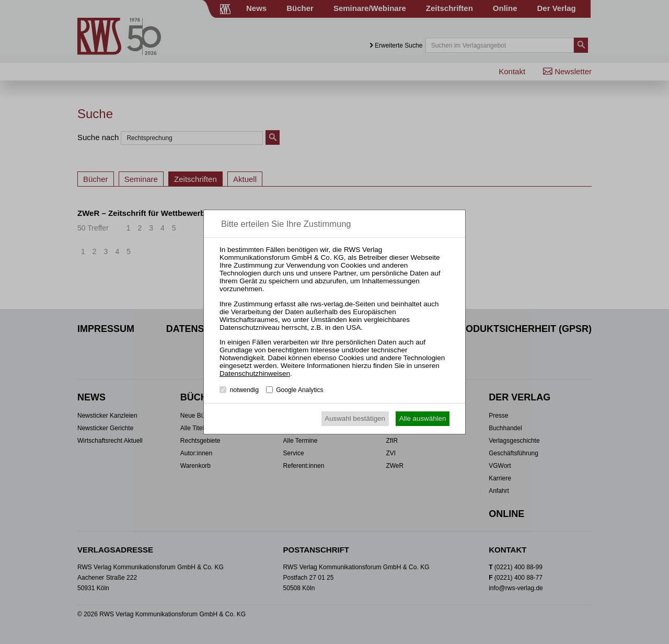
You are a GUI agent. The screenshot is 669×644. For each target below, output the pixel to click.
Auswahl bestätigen (355, 418)
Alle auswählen (423, 418)
